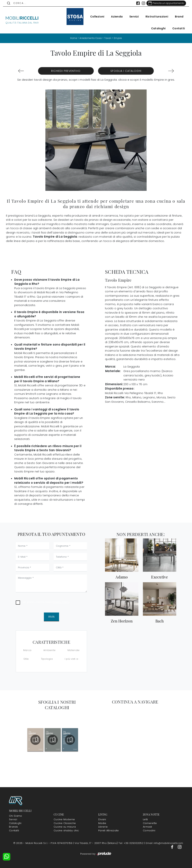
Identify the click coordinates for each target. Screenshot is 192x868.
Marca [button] (27, 650)
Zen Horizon (122, 621)
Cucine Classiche (65, 823)
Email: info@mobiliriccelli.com (164, 843)
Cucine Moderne (64, 819)
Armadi (147, 827)
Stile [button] (26, 659)
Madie (102, 823)
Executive (159, 577)
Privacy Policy (61, 602)
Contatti (177, 28)
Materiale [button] (73, 650)
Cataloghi (157, 28)
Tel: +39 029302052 (131, 843)
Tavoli (108, 38)
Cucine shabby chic (66, 830)
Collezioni (96, 17)
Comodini (149, 830)
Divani (102, 819)
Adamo (122, 577)
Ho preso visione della (46, 602)
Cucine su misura (65, 827)
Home (73, 38)
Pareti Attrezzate (108, 830)
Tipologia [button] (47, 659)
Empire (118, 38)
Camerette (150, 823)
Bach (160, 621)
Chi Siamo (15, 816)
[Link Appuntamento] (165, 3)
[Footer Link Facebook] (172, 847)
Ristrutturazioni (155, 17)
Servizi (133, 17)
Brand (178, 17)
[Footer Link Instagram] (180, 847)
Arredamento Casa (90, 38)
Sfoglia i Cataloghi (126, 71)
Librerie (103, 827)
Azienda (115, 17)
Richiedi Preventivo (66, 71)
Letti (145, 819)
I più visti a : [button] (72, 659)
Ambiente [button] (49, 650)
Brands (13, 827)
